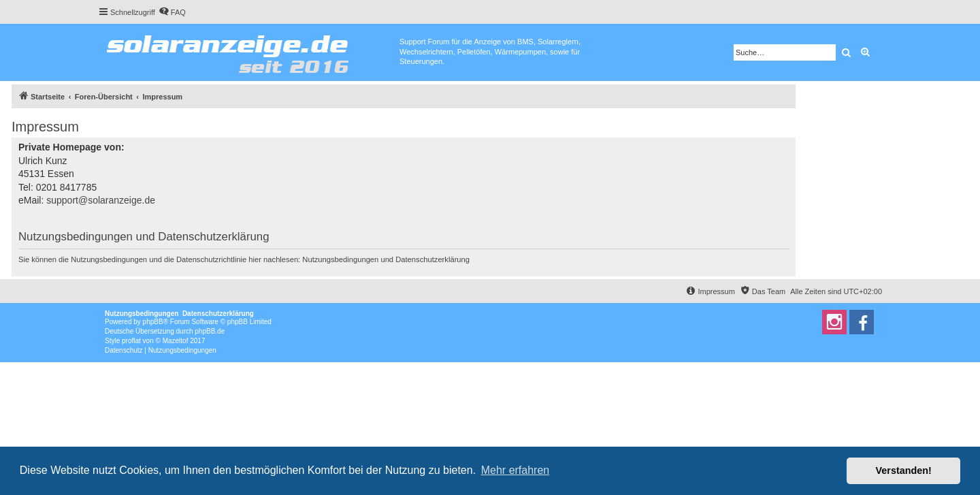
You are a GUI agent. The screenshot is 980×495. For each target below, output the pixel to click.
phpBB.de (210, 331)
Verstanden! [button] (904, 470)
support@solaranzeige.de (101, 200)
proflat (131, 341)
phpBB (153, 322)
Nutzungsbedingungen (340, 259)
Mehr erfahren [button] (516, 470)
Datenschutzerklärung (432, 259)
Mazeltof (176, 341)
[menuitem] (172, 12)
